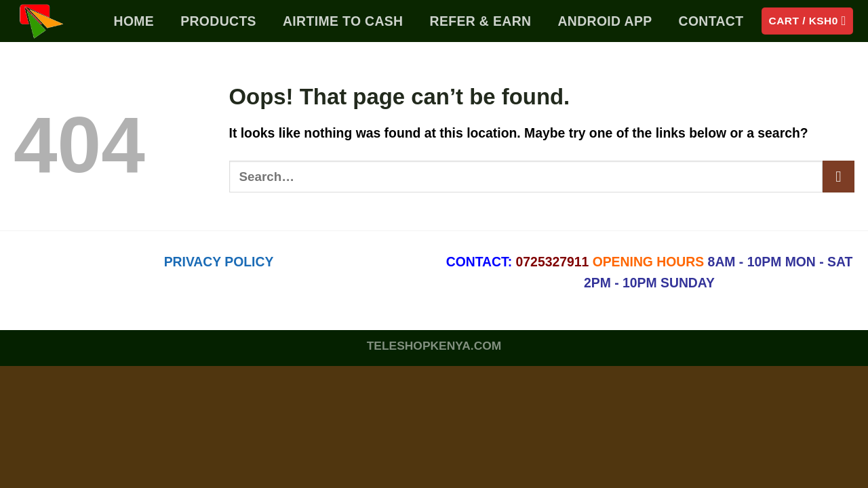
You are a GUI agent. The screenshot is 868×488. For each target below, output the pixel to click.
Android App (605, 21)
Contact (711, 21)
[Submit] (839, 177)
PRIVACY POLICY (219, 262)
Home (134, 21)
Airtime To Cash (343, 21)
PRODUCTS (218, 21)
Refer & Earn (481, 21)
